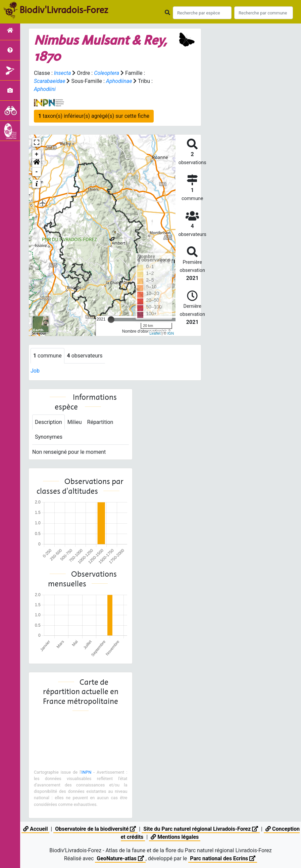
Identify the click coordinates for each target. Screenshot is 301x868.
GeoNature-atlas (120, 858)
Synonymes (49, 437)
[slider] (111, 320)
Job (35, 371)
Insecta (63, 73)
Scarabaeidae (50, 81)
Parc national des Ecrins (223, 858)
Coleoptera (107, 73)
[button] (37, 163)
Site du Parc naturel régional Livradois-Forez (201, 829)
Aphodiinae (119, 81)
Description (48, 422)
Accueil (35, 829)
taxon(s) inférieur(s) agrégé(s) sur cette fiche (94, 116)
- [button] (37, 172)
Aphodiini (45, 89)
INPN (87, 772)
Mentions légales (175, 837)
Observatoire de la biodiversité (95, 829)
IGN (171, 333)
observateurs (85, 356)
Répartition (100, 422)
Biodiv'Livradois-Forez (64, 10)
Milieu (75, 422)
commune (47, 356)
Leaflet (155, 333)
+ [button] (37, 154)
